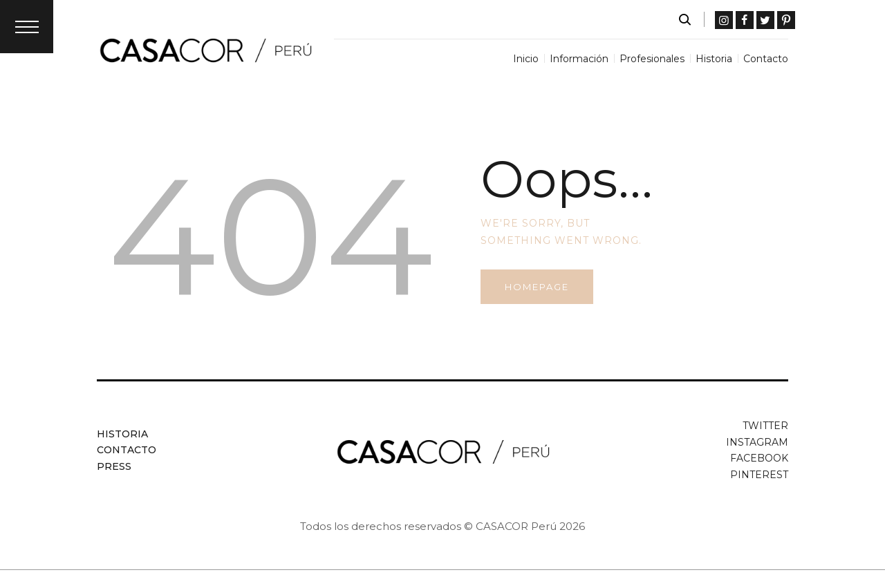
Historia (122, 434)
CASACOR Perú (516, 526)
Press (114, 466)
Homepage (537, 287)
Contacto (127, 450)
